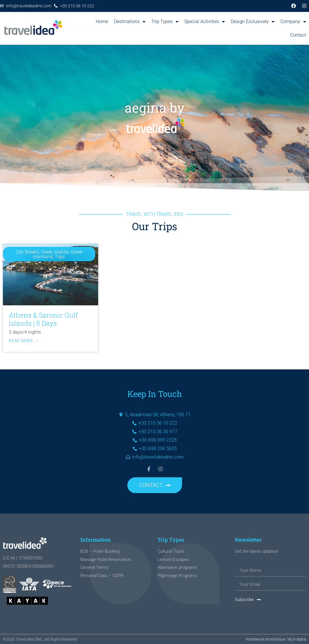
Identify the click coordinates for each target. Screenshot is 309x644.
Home (102, 21)
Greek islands (55, 252)
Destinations (130, 22)
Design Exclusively (253, 22)
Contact (298, 35)
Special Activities (205, 22)
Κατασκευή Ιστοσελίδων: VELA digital (276, 639)
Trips (60, 257)
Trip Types (165, 22)
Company (293, 22)
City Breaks (27, 252)
